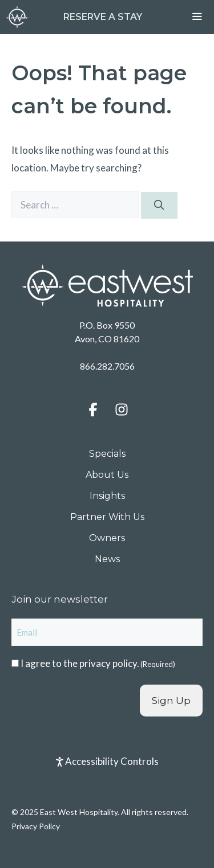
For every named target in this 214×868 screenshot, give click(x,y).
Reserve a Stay (103, 17)
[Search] (159, 206)
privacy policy (108, 663)
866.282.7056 (107, 366)
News (107, 559)
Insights (107, 496)
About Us (107, 475)
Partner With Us (107, 517)
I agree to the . (98, 663)
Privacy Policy (36, 826)
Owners (107, 538)
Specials (107, 454)
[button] (93, 410)
